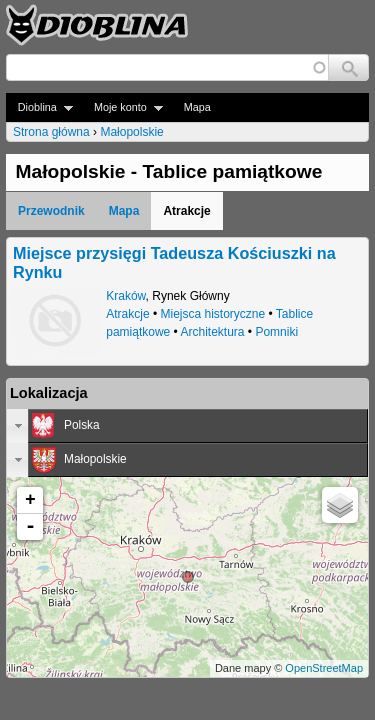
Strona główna (51, 132)
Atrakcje (127, 314)
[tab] (187, 426)
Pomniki (276, 332)
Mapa (197, 107)
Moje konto (122, 107)
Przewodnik (51, 211)
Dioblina (39, 107)
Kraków (125, 296)
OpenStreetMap (324, 668)
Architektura (213, 332)
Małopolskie (131, 132)
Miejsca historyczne (212, 314)
